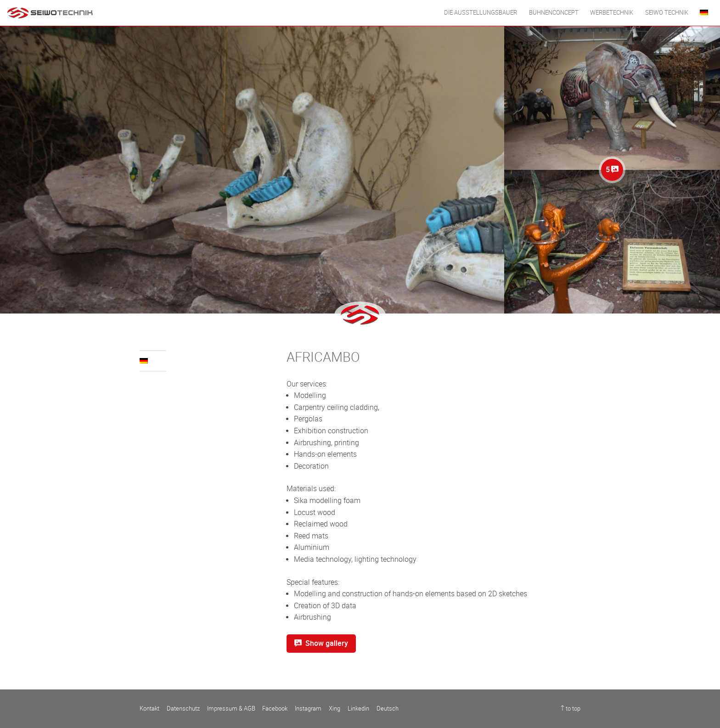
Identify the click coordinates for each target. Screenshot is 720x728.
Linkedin (358, 708)
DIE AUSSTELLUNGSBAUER (481, 13)
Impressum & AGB (231, 708)
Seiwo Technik (667, 13)
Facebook (275, 708)
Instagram (308, 708)
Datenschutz (183, 708)
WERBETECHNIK (612, 13)
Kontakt (149, 708)
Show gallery (321, 643)
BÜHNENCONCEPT (554, 13)
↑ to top (571, 708)
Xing (335, 708)
